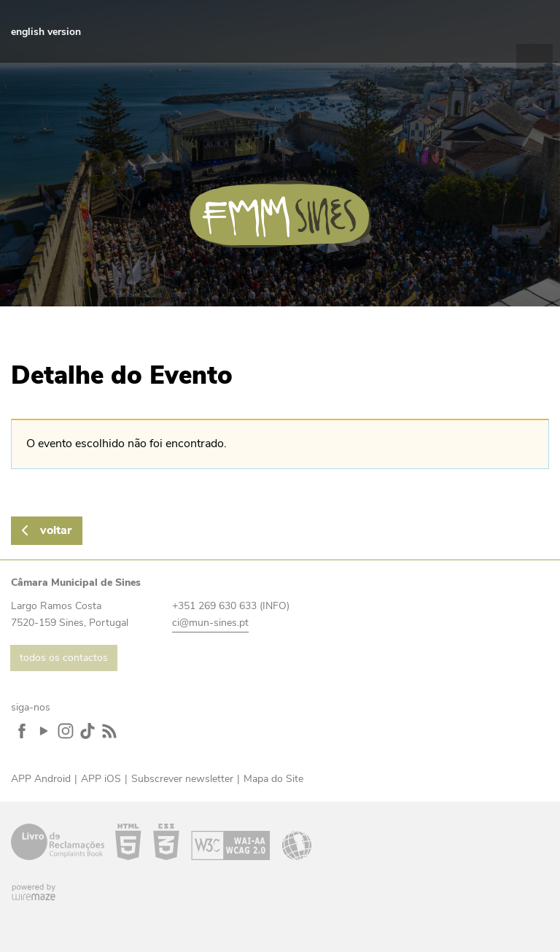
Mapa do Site (273, 779)
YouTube (407, 31)
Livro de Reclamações (58, 842)
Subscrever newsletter (182, 779)
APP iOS (101, 779)
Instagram (429, 31)
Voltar (56, 530)
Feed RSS (472, 31)
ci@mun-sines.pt (210, 623)
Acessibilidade (213, 842)
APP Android (41, 779)
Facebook (385, 31)
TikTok (451, 31)
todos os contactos (64, 658)
